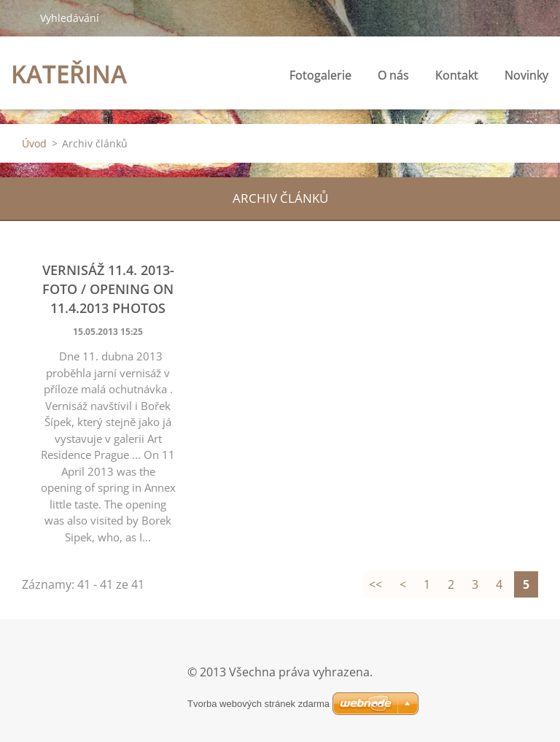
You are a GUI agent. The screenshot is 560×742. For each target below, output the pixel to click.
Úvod (34, 143)
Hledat (20, 18)
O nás (393, 75)
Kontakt (457, 75)
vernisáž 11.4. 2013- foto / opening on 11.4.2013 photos (108, 289)
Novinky (526, 75)
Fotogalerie (320, 75)
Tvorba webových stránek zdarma (258, 704)
